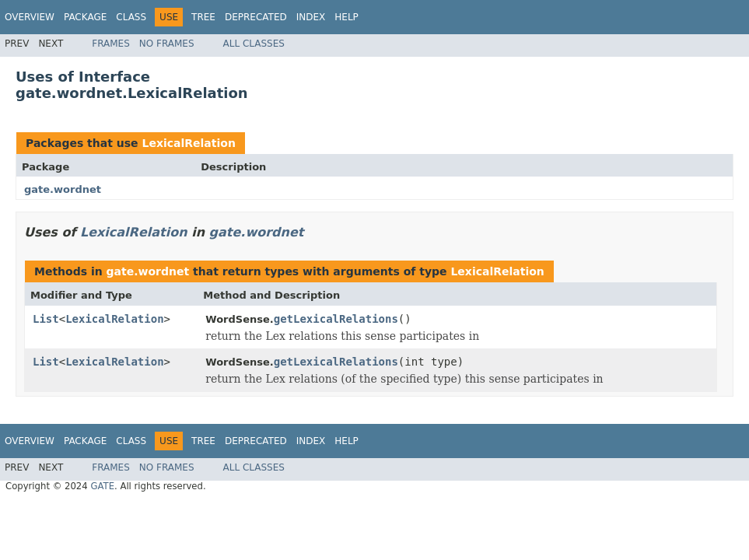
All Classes (254, 44)
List (46, 319)
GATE (102, 486)
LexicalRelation (188, 143)
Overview (30, 17)
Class (131, 17)
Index (311, 17)
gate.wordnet (63, 189)
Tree (203, 17)
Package (85, 17)
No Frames (167, 44)
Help (346, 17)
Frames (111, 44)
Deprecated (256, 17)
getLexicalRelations (336, 319)
